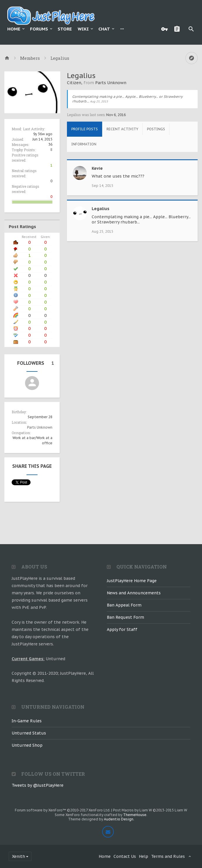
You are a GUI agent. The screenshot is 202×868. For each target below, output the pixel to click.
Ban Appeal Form (124, 605)
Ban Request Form (125, 617)
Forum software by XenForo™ (63, 810)
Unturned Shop (27, 745)
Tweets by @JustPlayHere (38, 785)
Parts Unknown (40, 427)
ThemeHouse (135, 815)
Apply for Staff (122, 629)
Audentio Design (119, 819)
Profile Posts (85, 129)
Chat (104, 29)
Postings (156, 129)
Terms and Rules (168, 856)
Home (14, 29)
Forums (39, 29)
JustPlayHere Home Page (132, 581)
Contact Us (125, 856)
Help (143, 856)
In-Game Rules (27, 721)
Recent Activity (122, 129)
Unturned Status (29, 733)
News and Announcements (134, 593)
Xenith (18, 856)
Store (65, 29)
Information (84, 144)
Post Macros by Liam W (150, 810)
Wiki (83, 29)
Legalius (101, 209)
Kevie (97, 168)
